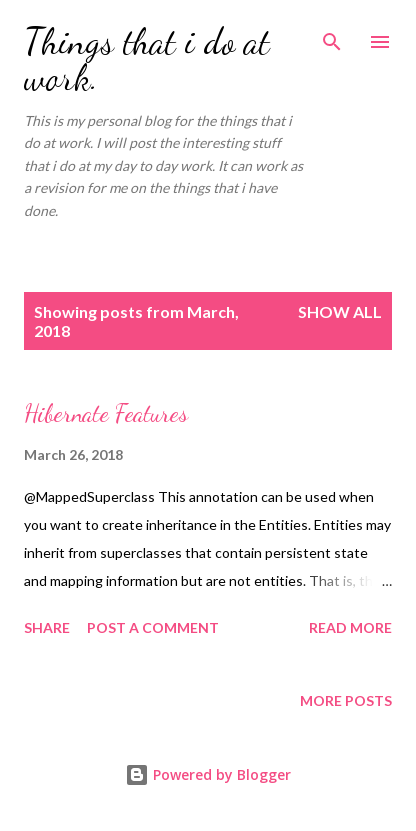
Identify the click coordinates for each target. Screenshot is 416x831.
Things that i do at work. (147, 59)
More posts (346, 700)
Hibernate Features (106, 413)
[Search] (332, 36)
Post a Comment (153, 627)
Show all (340, 311)
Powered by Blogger (208, 774)
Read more (350, 627)
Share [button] (47, 627)
